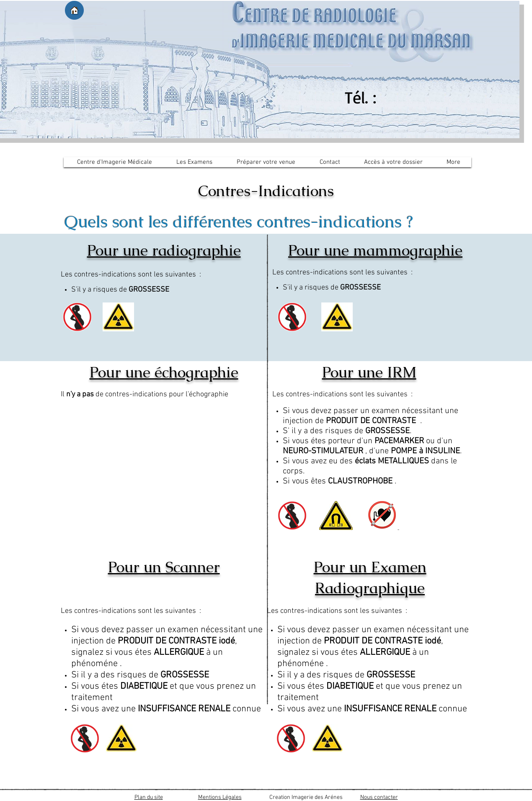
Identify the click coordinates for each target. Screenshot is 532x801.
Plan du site (149, 797)
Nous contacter (379, 797)
